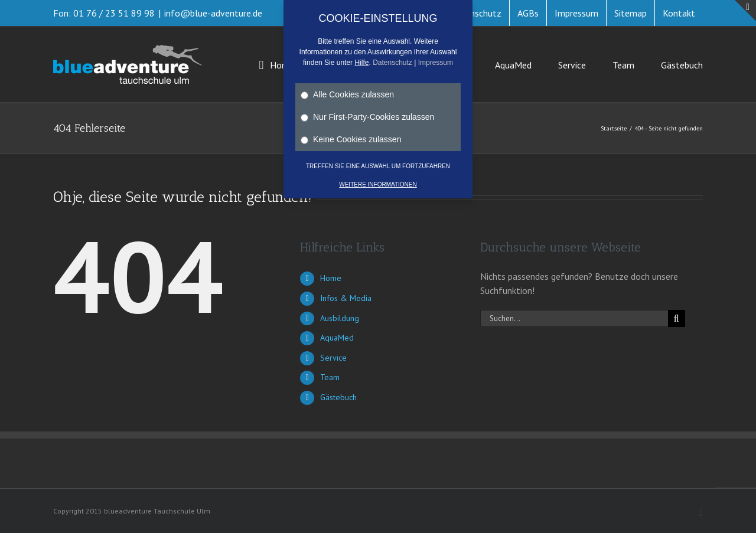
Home (331, 278)
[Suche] (677, 318)
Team (330, 377)
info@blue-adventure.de (213, 13)
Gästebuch (338, 397)
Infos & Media (346, 298)
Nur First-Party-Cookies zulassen (367, 117)
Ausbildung (340, 318)
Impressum (436, 63)
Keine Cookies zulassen (351, 139)
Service (333, 358)
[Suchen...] (574, 318)
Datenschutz (392, 63)
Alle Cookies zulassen (347, 94)
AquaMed (337, 338)
